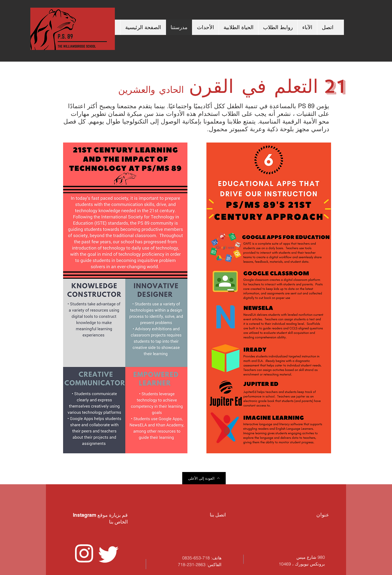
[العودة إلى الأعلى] (204, 478)
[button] (238, 27)
